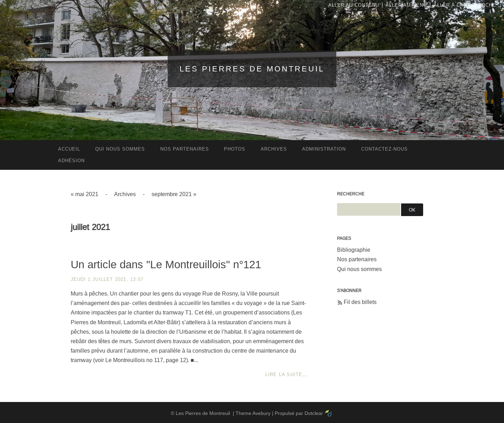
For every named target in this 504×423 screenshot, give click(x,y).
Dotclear (314, 413)
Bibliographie (354, 250)
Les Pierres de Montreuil (252, 69)
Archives (125, 194)
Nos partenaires (357, 259)
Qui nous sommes (359, 269)
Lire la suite (284, 375)
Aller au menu (406, 5)
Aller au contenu (354, 5)
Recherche (351, 194)
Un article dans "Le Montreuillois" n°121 (166, 265)
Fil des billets (360, 302)
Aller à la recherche (465, 5)
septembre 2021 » (174, 194)
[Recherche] (369, 209)
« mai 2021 (85, 194)
